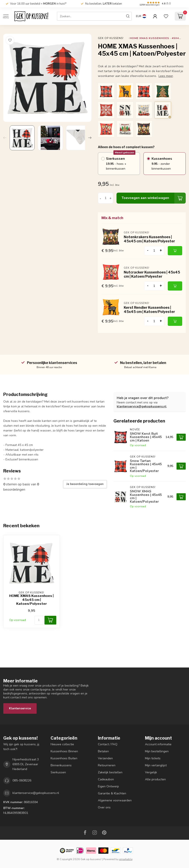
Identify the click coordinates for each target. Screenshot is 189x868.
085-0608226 (22, 780)
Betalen (103, 751)
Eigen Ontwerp (108, 786)
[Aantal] (39, 620)
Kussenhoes (167, 164)
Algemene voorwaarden (115, 800)
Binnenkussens (61, 765)
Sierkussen (121, 162)
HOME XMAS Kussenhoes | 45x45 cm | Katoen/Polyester (31, 600)
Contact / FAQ (108, 744)
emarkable (126, 859)
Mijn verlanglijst (156, 765)
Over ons (104, 807)
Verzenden (105, 758)
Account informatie (158, 744)
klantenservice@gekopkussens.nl (142, 406)
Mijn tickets (153, 758)
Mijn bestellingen (157, 751)
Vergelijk (151, 772)
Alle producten (155, 779)
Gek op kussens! (111, 38)
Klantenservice (20, 708)
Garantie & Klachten (112, 793)
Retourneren (107, 765)
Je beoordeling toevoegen (85, 484)
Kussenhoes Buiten (64, 758)
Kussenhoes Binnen (64, 751)
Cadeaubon (106, 779)
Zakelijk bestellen (110, 772)
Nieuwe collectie (62, 744)
